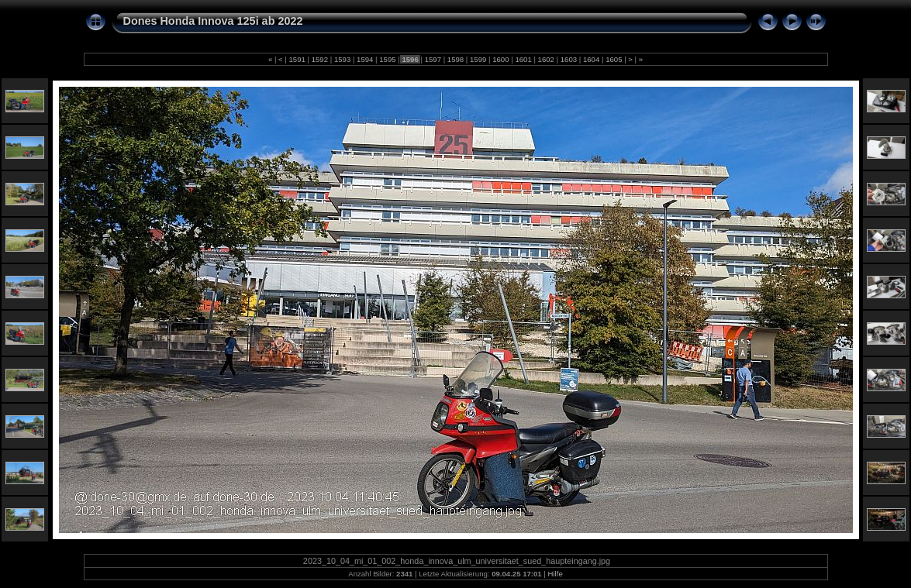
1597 (433, 59)
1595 (388, 59)
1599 (478, 59)
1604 (591, 59)
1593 (342, 59)
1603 (569, 59)
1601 (524, 59)
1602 (546, 59)
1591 (297, 59)
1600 (501, 59)
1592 (320, 59)
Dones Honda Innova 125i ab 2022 (213, 21)
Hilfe (556, 574)
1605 (614, 59)
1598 (456, 59)
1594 (365, 59)
